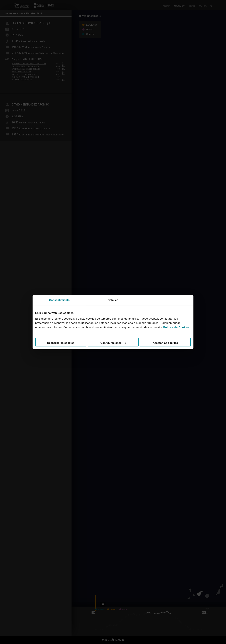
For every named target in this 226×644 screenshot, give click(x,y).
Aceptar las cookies (165, 343)
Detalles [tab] (113, 300)
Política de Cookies (176, 327)
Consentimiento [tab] (59, 300)
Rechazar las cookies (61, 343)
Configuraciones (113, 343)
